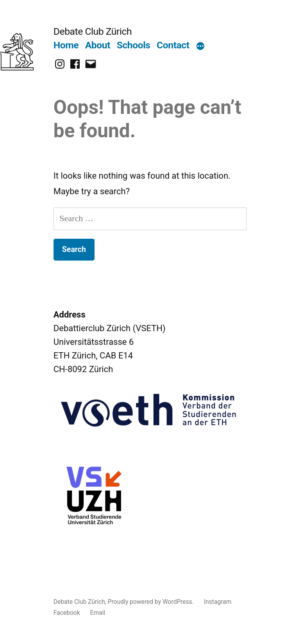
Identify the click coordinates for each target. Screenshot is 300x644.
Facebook (67, 613)
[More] (200, 47)
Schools (134, 45)
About (98, 45)
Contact (173, 45)
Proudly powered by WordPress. (152, 602)
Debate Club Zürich (93, 31)
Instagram (218, 602)
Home (66, 45)
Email (98, 613)
